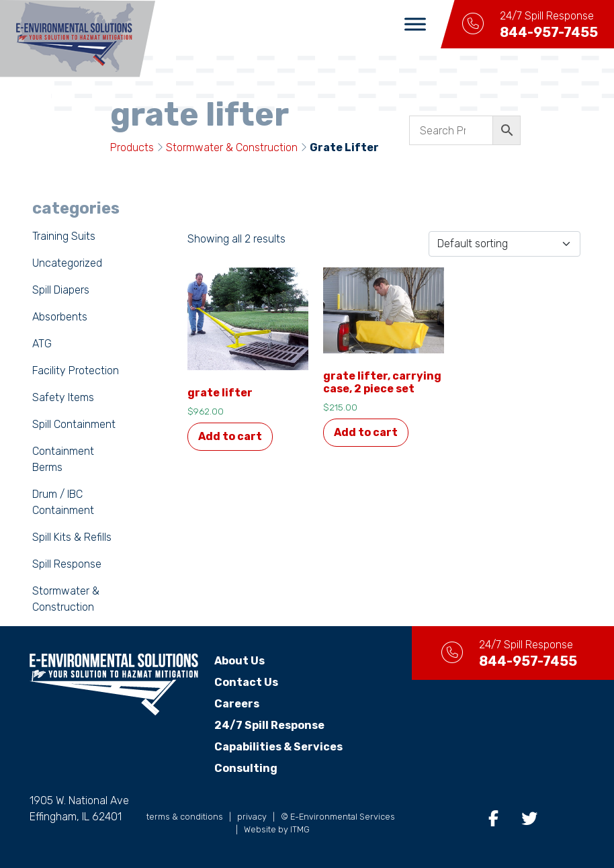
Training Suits (64, 236)
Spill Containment (74, 424)
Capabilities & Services (278, 747)
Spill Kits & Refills (72, 537)
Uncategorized (67, 263)
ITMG (300, 829)
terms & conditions (185, 817)
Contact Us (246, 682)
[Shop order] (505, 244)
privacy (252, 817)
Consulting (246, 768)
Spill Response (67, 564)
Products (132, 147)
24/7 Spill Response (269, 725)
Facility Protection (76, 371)
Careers (237, 704)
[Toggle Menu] (415, 24)
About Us (239, 661)
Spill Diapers (61, 290)
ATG (42, 344)
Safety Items (63, 397)
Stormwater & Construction (232, 147)
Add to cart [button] (230, 436)
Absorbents (60, 317)
